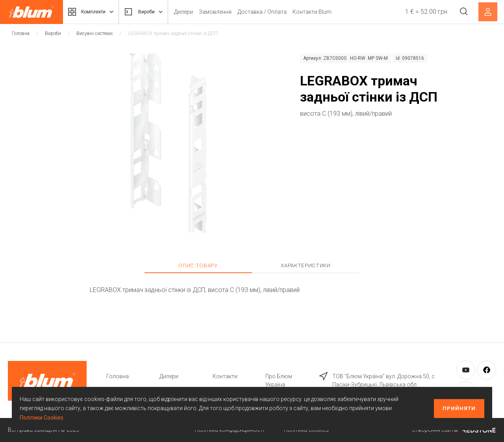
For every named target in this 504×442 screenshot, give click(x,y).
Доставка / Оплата (273, 12)
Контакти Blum (323, 12)
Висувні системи (94, 33)
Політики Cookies (42, 418)
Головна (21, 33)
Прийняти (459, 408)
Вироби (152, 12)
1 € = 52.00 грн (424, 12)
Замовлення (226, 12)
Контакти (225, 376)
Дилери (194, 12)
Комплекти (94, 12)
